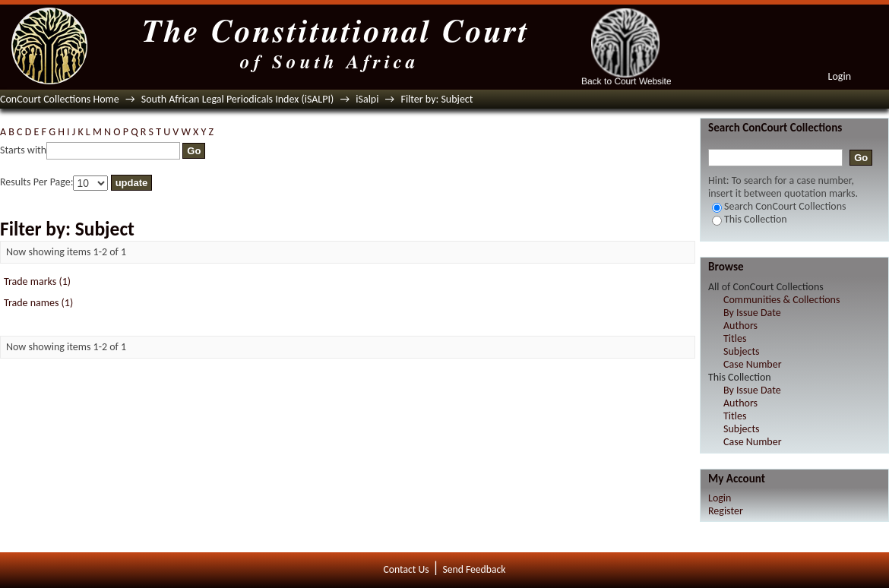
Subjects (742, 351)
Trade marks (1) (37, 281)
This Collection (750, 219)
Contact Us (407, 569)
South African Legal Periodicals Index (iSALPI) (237, 99)
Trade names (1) (38, 303)
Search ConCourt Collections (779, 206)
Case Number (753, 364)
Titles (735, 338)
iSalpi (367, 99)
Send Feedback (474, 569)
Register (726, 511)
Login (840, 76)
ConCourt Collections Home (60, 99)
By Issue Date (752, 313)
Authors (740, 326)
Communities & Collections (781, 300)
